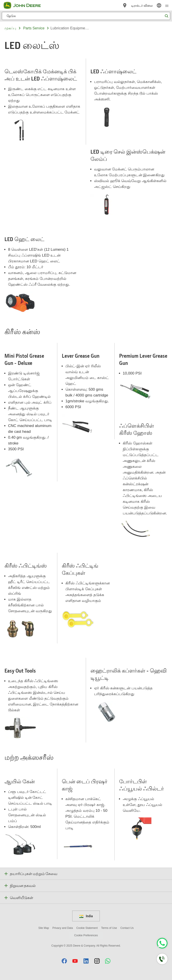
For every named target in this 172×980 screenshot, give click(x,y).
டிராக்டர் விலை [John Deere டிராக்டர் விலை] (142, 5)
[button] (64, 961)
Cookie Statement (87, 928)
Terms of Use (109, 928)
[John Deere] (25, 5)
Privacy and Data (63, 928)
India (86, 916)
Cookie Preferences (86, 935)
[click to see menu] (167, 5)
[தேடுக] (86, 16)
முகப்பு (10, 28)
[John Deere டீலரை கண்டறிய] (125, 5)
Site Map (44, 928)
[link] (159, 5)
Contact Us (127, 928)
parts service (34, 28)
